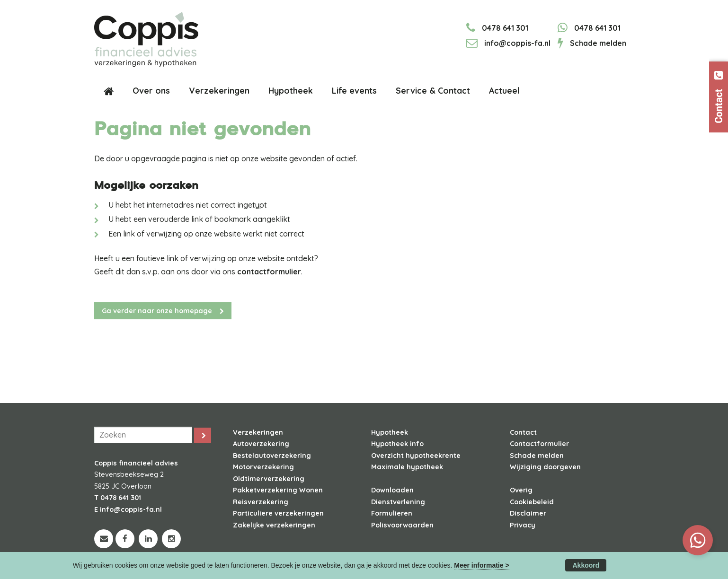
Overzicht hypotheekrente (416, 456)
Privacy (523, 525)
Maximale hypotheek (407, 467)
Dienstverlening (398, 502)
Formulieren (392, 513)
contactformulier (269, 272)
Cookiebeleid (532, 502)
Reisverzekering (261, 502)
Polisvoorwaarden (402, 525)
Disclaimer (528, 513)
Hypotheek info (397, 444)
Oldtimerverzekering (269, 479)
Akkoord (586, 565)
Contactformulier (539, 444)
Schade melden (598, 43)
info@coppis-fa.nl (517, 43)
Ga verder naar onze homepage (157, 311)
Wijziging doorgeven (545, 467)
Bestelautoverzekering (272, 456)
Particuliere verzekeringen (278, 513)
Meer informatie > (481, 565)
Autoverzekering (261, 444)
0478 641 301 (505, 28)
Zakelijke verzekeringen (274, 525)
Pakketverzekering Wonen (278, 490)
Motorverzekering (263, 467)
